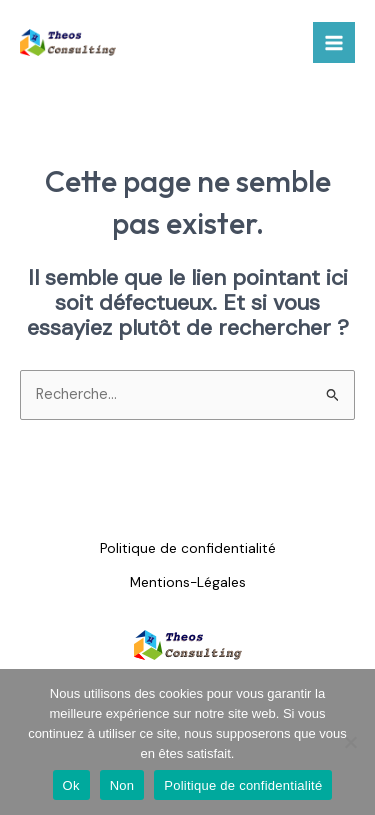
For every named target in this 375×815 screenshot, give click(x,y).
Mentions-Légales (188, 582)
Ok (71, 785)
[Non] (350, 742)
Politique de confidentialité (188, 548)
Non (122, 785)
